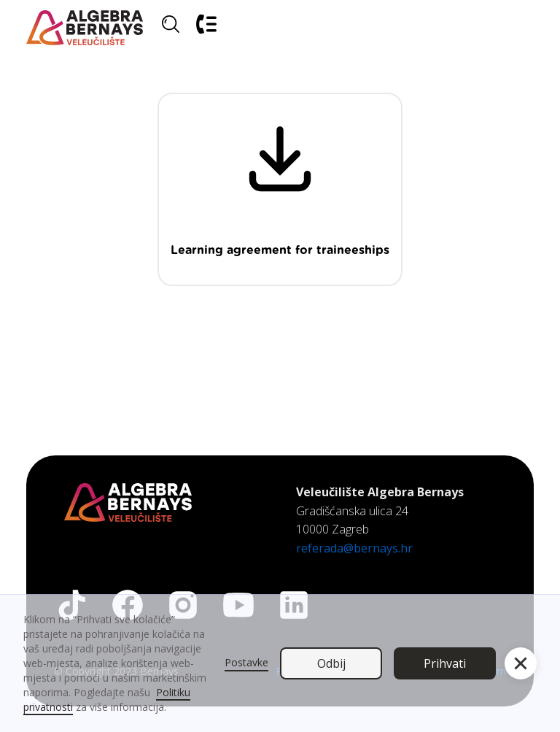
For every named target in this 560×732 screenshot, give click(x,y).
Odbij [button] (331, 663)
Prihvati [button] (445, 663)
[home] (85, 28)
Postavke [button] (246, 662)
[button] (516, 28)
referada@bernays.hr (354, 548)
